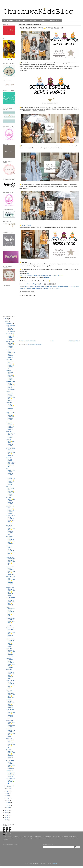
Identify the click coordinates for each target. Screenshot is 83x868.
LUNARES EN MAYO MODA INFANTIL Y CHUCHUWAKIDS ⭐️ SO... (11, 561)
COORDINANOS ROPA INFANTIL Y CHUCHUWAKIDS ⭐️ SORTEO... (11, 601)
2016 (7, 810)
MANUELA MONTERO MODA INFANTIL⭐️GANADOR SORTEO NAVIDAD (10, 491)
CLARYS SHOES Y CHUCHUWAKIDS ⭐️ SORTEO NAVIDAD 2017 (11, 754)
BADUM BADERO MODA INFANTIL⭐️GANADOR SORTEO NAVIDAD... (10, 375)
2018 (7, 319)
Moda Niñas (39, 288)
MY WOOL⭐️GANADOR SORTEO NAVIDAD (10, 472)
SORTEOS (33, 20)
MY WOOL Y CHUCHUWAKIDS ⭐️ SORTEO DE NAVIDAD (11, 724)
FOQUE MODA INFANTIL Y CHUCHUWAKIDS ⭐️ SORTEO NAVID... (11, 591)
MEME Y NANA (26, 225)
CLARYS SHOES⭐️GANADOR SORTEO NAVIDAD (11, 501)
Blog (33, 286)
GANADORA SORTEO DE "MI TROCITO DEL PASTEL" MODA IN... (11, 773)
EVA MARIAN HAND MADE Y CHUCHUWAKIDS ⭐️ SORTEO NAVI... (11, 632)
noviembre (10, 786)
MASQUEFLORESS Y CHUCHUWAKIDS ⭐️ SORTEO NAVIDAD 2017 (11, 581)
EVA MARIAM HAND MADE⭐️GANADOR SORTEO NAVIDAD (11, 354)
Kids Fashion (61, 286)
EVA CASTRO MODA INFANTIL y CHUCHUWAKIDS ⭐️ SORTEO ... (11, 765)
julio (8, 793)
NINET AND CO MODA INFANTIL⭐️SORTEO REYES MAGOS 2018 (11, 386)
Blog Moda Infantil (39, 286)
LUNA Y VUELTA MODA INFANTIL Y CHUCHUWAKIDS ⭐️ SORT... (11, 684)
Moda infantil (32, 288)
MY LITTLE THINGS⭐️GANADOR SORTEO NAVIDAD (10, 435)
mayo (8, 798)
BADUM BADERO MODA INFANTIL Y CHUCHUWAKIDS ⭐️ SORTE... (11, 663)
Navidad (45, 288)
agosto (8, 791)
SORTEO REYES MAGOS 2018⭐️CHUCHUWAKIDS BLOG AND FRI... (11, 462)
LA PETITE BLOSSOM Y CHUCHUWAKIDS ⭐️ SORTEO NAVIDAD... (11, 652)
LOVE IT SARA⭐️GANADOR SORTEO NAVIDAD (11, 443)
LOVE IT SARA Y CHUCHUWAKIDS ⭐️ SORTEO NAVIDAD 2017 (11, 714)
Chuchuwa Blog (32, 284)
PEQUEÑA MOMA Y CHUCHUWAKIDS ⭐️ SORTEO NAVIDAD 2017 (11, 530)
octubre (9, 788)
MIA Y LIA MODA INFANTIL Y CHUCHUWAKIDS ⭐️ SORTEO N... (11, 694)
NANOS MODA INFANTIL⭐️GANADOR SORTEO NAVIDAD (10, 336)
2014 (7, 815)
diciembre (9, 323)
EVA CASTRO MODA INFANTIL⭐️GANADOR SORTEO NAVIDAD (10, 510)
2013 (7, 818)
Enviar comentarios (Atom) (34, 345)
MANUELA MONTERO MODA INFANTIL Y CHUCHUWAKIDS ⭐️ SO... (11, 743)
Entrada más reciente (28, 341)
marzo (8, 803)
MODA (26, 288)
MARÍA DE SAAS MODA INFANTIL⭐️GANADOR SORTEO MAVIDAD (11, 481)
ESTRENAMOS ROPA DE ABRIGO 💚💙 (11, 781)
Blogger (47, 286)
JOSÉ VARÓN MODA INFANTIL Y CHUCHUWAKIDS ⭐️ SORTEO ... (11, 571)
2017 (7, 321)
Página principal (8, 20)
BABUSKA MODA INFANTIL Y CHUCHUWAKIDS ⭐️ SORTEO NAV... (11, 674)
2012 (7, 820)
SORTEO (51, 288)
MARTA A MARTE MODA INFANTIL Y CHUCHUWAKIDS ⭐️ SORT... (11, 551)
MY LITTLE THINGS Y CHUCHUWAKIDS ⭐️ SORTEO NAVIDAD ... (11, 704)
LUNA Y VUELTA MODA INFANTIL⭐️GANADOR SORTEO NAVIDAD (11, 416)
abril (8, 800)
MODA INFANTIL (21, 20)
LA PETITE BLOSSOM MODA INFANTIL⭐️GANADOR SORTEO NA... (10, 364)
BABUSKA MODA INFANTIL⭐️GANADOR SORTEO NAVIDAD (10, 406)
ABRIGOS (28, 286)
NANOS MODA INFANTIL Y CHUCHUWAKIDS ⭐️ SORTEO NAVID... (11, 622)
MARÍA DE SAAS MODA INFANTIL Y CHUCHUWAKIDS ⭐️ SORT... (11, 733)
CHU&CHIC (43, 20)
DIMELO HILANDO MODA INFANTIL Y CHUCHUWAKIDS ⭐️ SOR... (11, 396)
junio (8, 796)
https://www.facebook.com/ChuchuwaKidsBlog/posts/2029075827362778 (41, 275)
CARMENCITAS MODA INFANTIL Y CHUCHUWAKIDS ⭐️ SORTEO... (11, 452)
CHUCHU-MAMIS (55, 20)
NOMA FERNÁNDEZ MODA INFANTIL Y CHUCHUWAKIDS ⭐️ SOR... (11, 611)
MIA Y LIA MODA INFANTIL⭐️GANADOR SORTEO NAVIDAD (10, 426)
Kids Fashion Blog (70, 286)
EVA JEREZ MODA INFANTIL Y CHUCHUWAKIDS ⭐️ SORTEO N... (11, 540)
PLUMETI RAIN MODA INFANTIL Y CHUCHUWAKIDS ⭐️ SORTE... (11, 519)
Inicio (52, 341)
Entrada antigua (74, 341)
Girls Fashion (53, 286)
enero (8, 807)
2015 (7, 813)
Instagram (47, 277)
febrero (9, 805)
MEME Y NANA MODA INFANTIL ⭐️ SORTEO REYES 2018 (11, 328)
